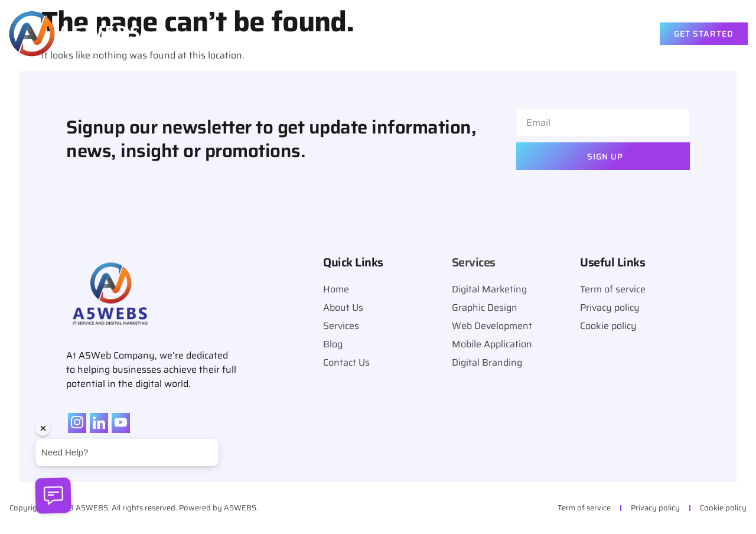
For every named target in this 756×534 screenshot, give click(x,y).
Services (530, 34)
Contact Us (607, 34)
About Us (458, 34)
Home (401, 34)
